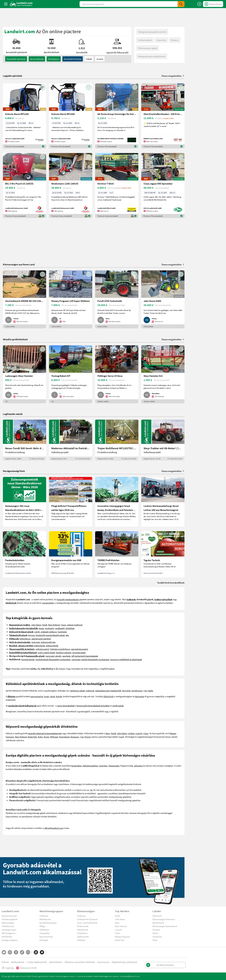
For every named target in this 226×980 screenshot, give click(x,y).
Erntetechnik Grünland (87, 919)
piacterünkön (48, 603)
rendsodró (49, 628)
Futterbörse (82, 933)
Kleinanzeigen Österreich (164, 919)
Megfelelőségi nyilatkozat (124, 962)
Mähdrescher (45, 919)
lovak (46, 696)
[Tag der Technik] (163, 554)
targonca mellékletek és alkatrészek (126, 659)
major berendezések (66, 706)
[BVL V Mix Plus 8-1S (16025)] (25, 185)
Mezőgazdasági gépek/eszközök (152, 32)
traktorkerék (39, 646)
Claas (63, 625)
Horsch (88, 737)
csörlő (37, 632)
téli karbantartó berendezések (85, 656)
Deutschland (158, 923)
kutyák (59, 696)
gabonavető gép (48, 642)
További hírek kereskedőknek (171, 583)
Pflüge (42, 926)
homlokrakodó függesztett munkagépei (53, 659)
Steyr (108, 733)
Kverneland (64, 737)
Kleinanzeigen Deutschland (165, 926)
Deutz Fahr (32, 737)
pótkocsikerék (52, 646)
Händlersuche (8, 926)
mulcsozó (36, 642)
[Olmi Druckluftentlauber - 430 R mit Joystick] (163, 116)
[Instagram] (10, 952)
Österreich (157, 916)
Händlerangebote (10, 919)
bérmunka (140, 696)
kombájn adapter (64, 652)
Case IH (139, 733)
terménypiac (137, 691)
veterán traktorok (75, 625)
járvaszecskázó (79, 652)
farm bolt (126, 691)
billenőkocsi (25, 639)
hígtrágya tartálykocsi (60, 649)
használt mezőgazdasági (68, 599)
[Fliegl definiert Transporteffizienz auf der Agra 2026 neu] (71, 502)
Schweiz (156, 930)
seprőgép (66, 656)
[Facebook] (16, 952)
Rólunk (5, 962)
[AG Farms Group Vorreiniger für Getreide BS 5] (117, 116)
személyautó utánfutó (41, 639)
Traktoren (44, 916)
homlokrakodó (28, 659)
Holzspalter (45, 933)
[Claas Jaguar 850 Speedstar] (163, 185)
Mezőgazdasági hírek (14, 471)
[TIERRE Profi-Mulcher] (117, 554)
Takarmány (161, 40)
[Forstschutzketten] (25, 554)
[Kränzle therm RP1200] (25, 116)
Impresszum (103, 962)
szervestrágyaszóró (80, 649)
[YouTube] (4, 952)
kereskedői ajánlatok (16, 59)
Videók (89, 59)
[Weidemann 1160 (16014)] (71, 185)
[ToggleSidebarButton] (6, 4)
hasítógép (62, 632)
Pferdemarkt (83, 930)
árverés (100, 59)
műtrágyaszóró (42, 649)
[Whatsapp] (28, 952)
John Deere (36, 625)
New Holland (54, 625)
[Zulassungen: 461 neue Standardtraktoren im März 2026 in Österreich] (25, 502)
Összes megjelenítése (173, 76)
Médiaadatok (18, 962)
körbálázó (70, 628)
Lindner (131, 733)
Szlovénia (138, 766)
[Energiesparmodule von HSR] (71, 554)
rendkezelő (60, 628)
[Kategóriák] (36, 952)
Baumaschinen (46, 937)
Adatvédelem (56, 962)
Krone (46, 737)
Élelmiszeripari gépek (148, 48)
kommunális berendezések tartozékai (93, 706)
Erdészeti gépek (145, 40)
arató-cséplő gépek (46, 652)
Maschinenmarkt (9, 916)
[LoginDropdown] (213, 4)
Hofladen (81, 940)
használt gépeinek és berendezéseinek (45, 733)
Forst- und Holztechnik (87, 923)
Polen (155, 940)
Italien (155, 933)
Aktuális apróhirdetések (15, 339)
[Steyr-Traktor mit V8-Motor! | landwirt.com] (163, 440)
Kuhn (40, 737)
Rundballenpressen (48, 923)
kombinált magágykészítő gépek (50, 635)
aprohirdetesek (37, 59)
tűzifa (150, 691)
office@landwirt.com (54, 828)
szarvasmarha (37, 696)
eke (67, 635)
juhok (52, 696)
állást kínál (108, 696)
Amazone (75, 737)
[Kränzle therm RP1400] (71, 116)
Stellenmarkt (83, 937)
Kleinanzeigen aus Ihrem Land (19, 264)
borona (31, 635)
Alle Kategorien (9, 933)
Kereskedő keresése (73, 59)
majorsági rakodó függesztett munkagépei (90, 659)
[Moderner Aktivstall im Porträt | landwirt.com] (71, 440)
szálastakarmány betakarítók (108, 691)
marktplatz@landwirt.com (130, 976)
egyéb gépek (118, 706)
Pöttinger (54, 737)
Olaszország (114, 766)
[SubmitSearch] (181, 4)
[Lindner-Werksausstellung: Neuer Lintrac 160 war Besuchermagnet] (163, 502)
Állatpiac (175, 40)
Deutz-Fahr (120, 940)
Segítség (8, 968)
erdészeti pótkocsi (49, 632)
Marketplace (54, 59)
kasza (41, 628)
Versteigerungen (9, 930)
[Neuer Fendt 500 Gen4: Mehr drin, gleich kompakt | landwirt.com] (25, 440)
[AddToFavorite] (43, 87)
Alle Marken (7, 937)
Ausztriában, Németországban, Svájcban (89, 766)
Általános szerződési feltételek (80, 962)
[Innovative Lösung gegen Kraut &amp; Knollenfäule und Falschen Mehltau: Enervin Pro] (117, 502)
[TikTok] (22, 952)
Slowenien (157, 937)
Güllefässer (44, 930)
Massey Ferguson (122, 937)
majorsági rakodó (53, 656)
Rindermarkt (83, 926)
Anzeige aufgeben (10, 940)
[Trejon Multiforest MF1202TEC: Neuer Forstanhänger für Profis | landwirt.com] (117, 440)
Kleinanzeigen (8, 923)
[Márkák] (42, 952)
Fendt (45, 625)
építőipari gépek (77, 691)
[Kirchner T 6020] (117, 185)
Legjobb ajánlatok (13, 76)
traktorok (90, 691)
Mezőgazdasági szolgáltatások (152, 56)
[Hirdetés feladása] (199, 4)
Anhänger (44, 940)
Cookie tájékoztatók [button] (37, 962)
